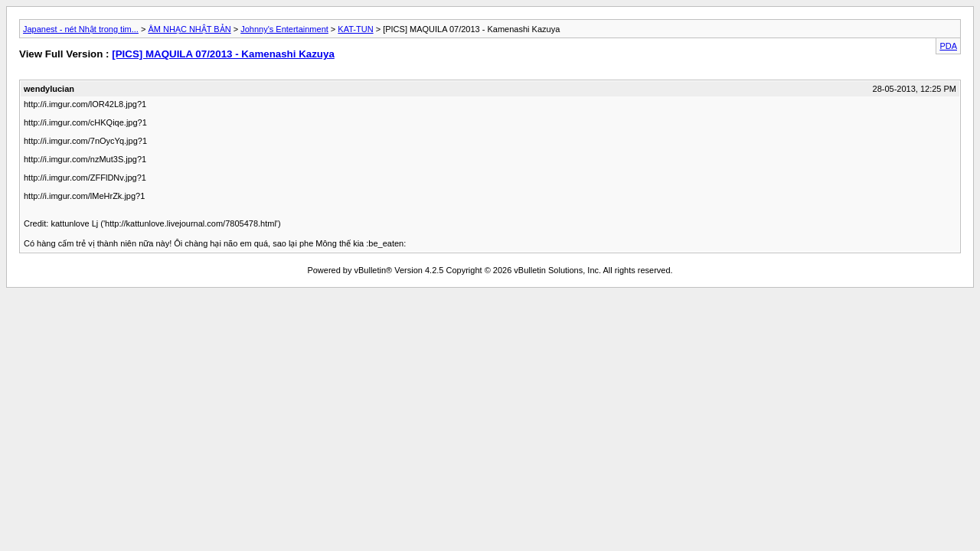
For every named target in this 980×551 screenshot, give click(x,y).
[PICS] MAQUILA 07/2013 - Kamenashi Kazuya (223, 54)
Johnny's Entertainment (284, 29)
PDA (948, 46)
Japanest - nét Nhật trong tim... (81, 29)
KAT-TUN (355, 29)
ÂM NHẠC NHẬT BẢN (189, 29)
